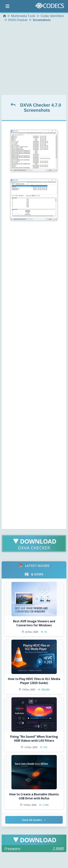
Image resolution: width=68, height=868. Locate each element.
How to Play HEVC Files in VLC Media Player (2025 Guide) (34, 681)
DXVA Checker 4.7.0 (41, 105)
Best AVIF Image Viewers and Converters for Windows (34, 623)
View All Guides (34, 820)
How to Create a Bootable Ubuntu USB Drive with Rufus (34, 796)
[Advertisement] (34, 59)
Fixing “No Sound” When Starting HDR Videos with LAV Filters (34, 739)
